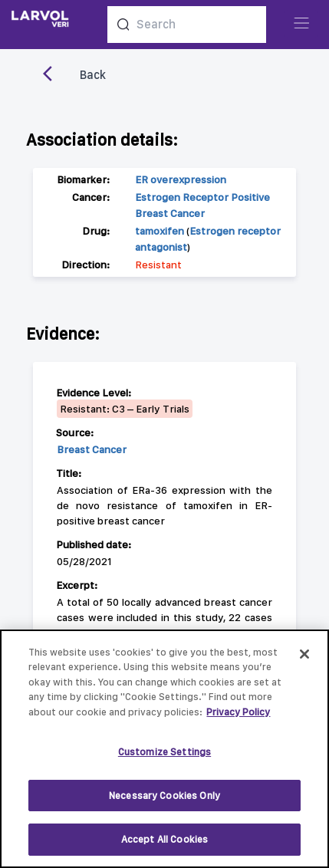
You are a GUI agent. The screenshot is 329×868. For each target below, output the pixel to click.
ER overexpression (181, 179)
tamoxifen (160, 231)
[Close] (304, 654)
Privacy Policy (238, 712)
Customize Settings (164, 753)
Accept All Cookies (164, 840)
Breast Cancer (92, 449)
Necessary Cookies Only (164, 796)
